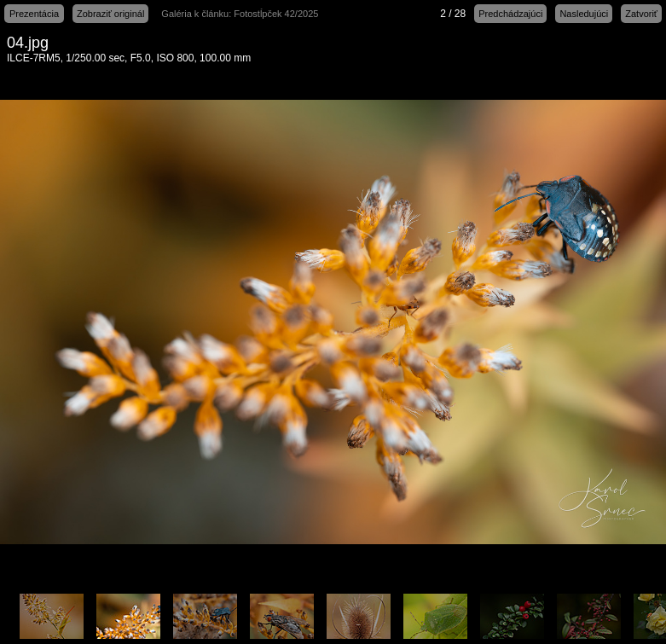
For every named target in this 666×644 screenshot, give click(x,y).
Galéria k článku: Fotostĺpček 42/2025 (240, 14)
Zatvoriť (641, 14)
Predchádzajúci (510, 14)
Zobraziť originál (110, 14)
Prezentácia (34, 14)
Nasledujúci (584, 14)
